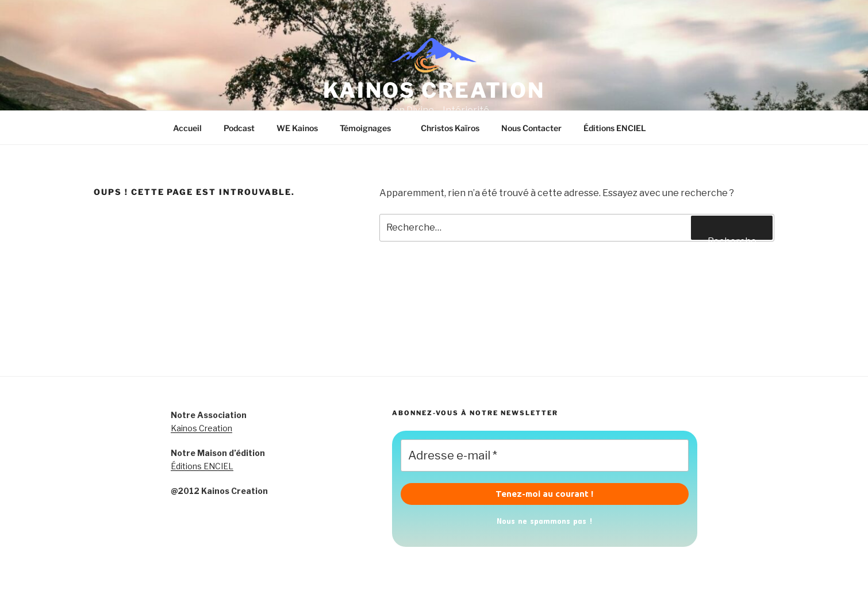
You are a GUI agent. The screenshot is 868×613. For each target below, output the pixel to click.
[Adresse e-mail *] (545, 455)
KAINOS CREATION (434, 90)
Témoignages (371, 128)
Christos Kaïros (450, 128)
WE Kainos (297, 128)
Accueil (187, 128)
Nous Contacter (531, 128)
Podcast (239, 128)
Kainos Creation (201, 428)
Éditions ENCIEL (615, 128)
